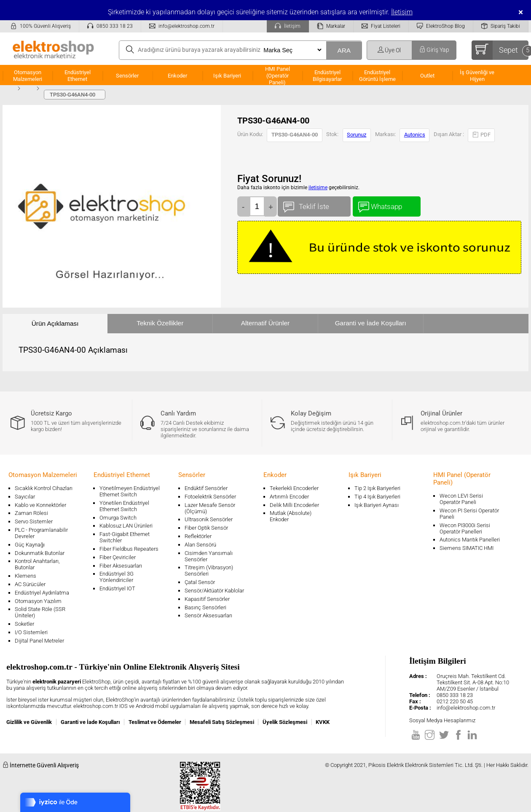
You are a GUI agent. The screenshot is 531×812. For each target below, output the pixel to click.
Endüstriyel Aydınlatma (42, 593)
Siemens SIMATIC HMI (467, 548)
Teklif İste (314, 205)
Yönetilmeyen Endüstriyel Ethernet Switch (130, 491)
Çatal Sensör (200, 582)
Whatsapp (387, 205)
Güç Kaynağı (30, 545)
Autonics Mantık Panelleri (470, 540)
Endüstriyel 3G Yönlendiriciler (117, 577)
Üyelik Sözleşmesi (285, 722)
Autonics (415, 135)
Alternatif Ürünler (265, 323)
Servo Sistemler (34, 521)
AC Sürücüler (30, 584)
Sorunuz (357, 135)
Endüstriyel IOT (117, 588)
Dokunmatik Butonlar (40, 553)
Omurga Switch (118, 518)
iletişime (318, 188)
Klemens (25, 576)
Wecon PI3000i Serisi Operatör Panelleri (465, 528)
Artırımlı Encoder (289, 497)
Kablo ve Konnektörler (40, 505)
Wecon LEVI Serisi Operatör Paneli (461, 499)
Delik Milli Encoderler (294, 505)
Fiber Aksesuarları (121, 566)
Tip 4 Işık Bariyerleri (377, 497)
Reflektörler (198, 536)
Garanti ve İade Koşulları (371, 323)
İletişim (402, 12)
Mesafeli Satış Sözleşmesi (222, 722)
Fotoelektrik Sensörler (210, 497)
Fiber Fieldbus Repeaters (129, 549)
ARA (344, 50)
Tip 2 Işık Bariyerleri (377, 488)
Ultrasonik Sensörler (209, 519)
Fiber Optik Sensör (206, 528)
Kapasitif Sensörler (207, 599)
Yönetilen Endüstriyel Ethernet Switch (124, 506)
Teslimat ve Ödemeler (155, 722)
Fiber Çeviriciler (118, 557)
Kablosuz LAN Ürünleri (126, 526)
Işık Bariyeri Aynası (377, 505)
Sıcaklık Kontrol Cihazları (44, 488)
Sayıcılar (25, 497)
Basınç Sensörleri (205, 607)
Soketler (24, 624)
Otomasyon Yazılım (38, 601)
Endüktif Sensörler (206, 488)
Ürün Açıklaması (55, 323)
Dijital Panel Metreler (39, 641)
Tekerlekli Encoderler (294, 488)
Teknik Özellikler (160, 323)
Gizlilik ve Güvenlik (29, 722)
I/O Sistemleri (31, 632)
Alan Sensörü (200, 545)
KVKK (323, 722)
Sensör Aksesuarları (208, 615)
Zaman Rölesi (31, 513)
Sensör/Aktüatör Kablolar (214, 591)
